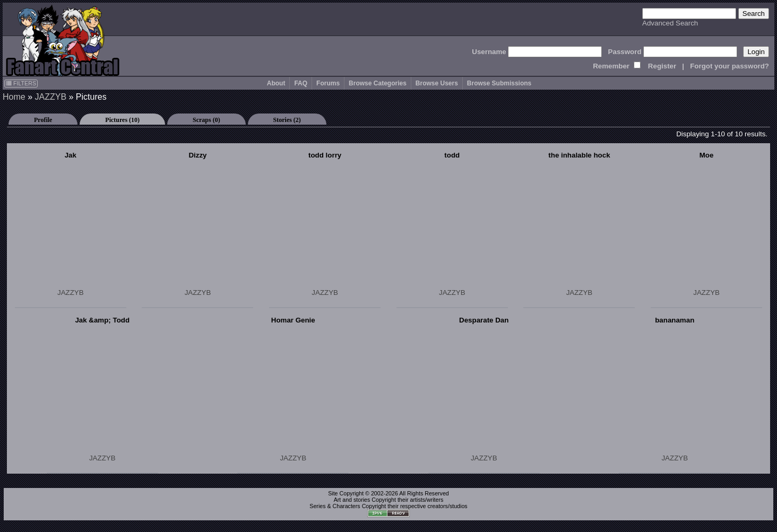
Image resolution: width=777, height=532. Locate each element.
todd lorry (325, 155)
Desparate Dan (484, 320)
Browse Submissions (499, 83)
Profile (43, 120)
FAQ (301, 83)
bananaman (675, 320)
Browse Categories (378, 83)
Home (14, 97)
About (276, 83)
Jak (71, 155)
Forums (328, 83)
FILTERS (21, 83)
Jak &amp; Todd (102, 320)
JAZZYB (50, 97)
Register (662, 66)
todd (452, 155)
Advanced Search (670, 23)
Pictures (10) (122, 120)
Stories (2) (287, 120)
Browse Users (437, 83)
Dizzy (197, 155)
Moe (707, 155)
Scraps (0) (206, 120)
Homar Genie (293, 320)
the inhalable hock (579, 155)
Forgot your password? (729, 66)
